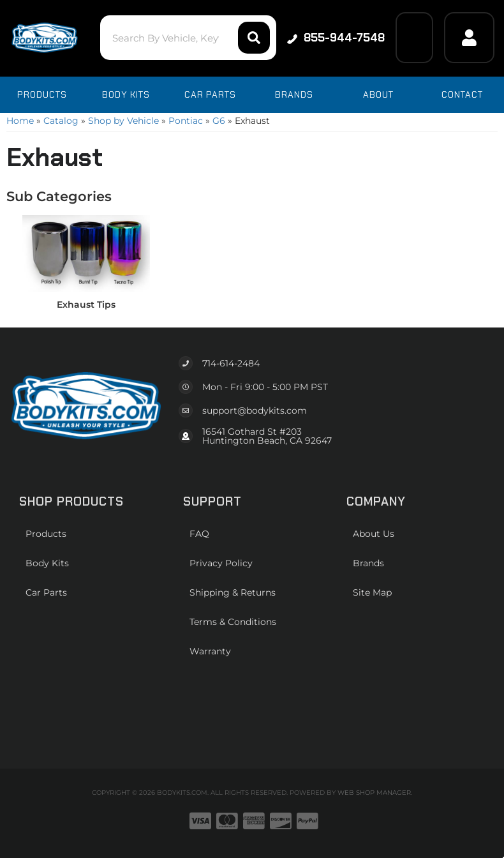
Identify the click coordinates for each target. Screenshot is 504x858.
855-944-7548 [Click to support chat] (336, 38)
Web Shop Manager (374, 793)
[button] (188, 38)
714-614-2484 (231, 363)
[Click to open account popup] (469, 38)
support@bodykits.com (255, 410)
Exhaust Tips (86, 305)
